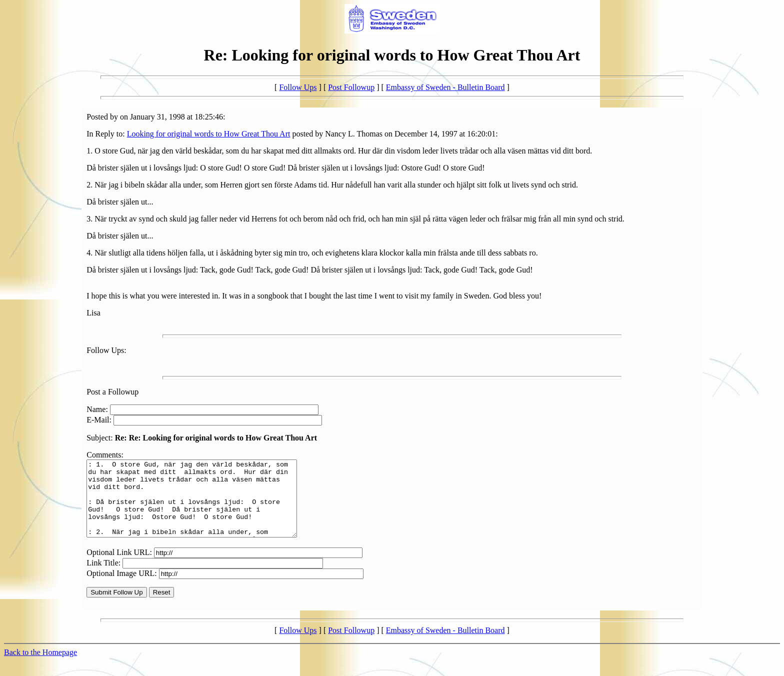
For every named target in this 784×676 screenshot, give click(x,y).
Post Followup (351, 87)
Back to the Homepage (40, 667)
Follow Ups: (106, 350)
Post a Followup (112, 392)
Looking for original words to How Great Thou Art (209, 134)
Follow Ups (298, 87)
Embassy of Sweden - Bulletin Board (445, 87)
